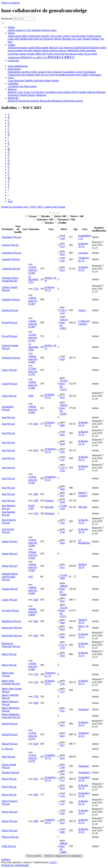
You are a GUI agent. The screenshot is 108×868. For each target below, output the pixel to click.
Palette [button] (11, 33)
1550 (32, 273)
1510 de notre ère (33, 336)
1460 (32, 615)
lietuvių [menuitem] (54, 50)
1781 (62, 711)
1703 (62, 452)
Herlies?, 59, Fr (83, 566)
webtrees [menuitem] (46, 30)
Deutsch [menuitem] (53, 48)
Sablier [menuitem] (86, 75)
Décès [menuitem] (75, 92)
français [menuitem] (12, 50)
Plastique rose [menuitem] (69, 39)
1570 (32, 374)
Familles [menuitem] (29, 81)
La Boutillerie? (84, 541)
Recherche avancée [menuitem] (73, 101)
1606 (31, 396)
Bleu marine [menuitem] (29, 36)
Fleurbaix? (84, 766)
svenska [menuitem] (31, 54)
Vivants (31, 216)
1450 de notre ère (64, 408)
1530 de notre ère (33, 478)
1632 (62, 397)
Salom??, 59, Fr (83, 621)
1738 (62, 470)
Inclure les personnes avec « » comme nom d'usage (33, 207)
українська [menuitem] (14, 57)
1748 (62, 238)
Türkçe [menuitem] (51, 54)
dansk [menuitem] (46, 48)
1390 (32, 412)
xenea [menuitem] (54, 30)
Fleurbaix (50, 513)
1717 (62, 780)
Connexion (13, 61)
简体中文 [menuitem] (59, 57)
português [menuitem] (91, 50)
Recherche (7, 19)
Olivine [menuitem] (58, 39)
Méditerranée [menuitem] (27, 39)
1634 (62, 444)
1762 (62, 261)
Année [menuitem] (33, 86)
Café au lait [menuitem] (56, 36)
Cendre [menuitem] (66, 36)
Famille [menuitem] (83, 92)
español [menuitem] (102, 48)
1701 (62, 774)
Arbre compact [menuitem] (39, 72)
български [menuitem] (71, 54)
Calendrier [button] (13, 83)
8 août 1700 (31, 507)
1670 (36, 450)
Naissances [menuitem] (14, 95)
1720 (36, 289)
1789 (62, 767)
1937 (31, 577)
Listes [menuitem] (11, 81)
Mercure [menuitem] (39, 39)
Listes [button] (11, 78)
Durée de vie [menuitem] (42, 75)
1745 (62, 648)
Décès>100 (59, 216)
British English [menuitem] (90, 48)
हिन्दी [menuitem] (51, 57)
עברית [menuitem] (43, 57)
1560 (32, 362)
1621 (62, 567)
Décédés (44, 216)
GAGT (53, 862)
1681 (62, 637)
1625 (62, 736)
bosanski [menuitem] (23, 48)
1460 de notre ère (33, 610)
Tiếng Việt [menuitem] (41, 54)
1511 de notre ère (64, 610)
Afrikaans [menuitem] (13, 48)
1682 (62, 425)
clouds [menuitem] (11, 30)
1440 (32, 593)
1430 (32, 388)
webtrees (6, 859)
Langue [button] (12, 45)
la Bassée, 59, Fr (83, 245)
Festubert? (84, 709)
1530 (32, 483)
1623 (62, 629)
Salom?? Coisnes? (83, 494)
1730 (36, 696)
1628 (62, 359)
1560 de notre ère (33, 358)
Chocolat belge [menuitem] (78, 36)
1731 (62, 468)
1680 (62, 832)
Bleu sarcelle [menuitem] (43, 36)
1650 (36, 424)
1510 (32, 340)
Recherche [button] (13, 98)
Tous (10, 201)
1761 (36, 513)
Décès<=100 (75, 216)
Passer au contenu (10, 3)
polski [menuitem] (82, 50)
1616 (62, 254)
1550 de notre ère (33, 269)
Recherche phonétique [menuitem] (52, 101)
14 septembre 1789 (33, 347)
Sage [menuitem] (80, 39)
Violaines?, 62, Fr (84, 259)
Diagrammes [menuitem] (14, 72)
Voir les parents (34, 856)
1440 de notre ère (33, 589)
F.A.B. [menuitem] (28, 30)
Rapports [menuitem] (13, 92)
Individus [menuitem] (39, 81)
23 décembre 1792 (33, 279)
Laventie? (83, 253)
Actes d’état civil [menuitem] (26, 92)
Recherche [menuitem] (13, 101)
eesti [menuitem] (61, 48)
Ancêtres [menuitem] (26, 72)
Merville (49, 507)
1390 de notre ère (33, 408)
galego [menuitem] (20, 50)
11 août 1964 (63, 577)
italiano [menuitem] (46, 50)
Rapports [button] (12, 89)
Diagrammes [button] (14, 69)
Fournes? (50, 501)
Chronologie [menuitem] (14, 75)
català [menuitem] (31, 48)
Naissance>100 (44, 219)
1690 (36, 703)
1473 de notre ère (64, 384)
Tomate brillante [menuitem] (91, 39)
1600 (36, 494)
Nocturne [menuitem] (49, 39)
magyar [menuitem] (63, 50)
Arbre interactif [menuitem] (55, 72)
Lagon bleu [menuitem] (14, 39)
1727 (62, 460)
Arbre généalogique (18, 66)
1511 (63, 616)
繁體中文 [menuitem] (69, 57)
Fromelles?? (84, 772)
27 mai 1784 (63, 507)
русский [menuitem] (93, 54)
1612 (62, 270)
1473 (63, 389)
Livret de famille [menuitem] (57, 75)
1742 (62, 313)
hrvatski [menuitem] (28, 50)
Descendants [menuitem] (28, 75)
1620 (36, 600)
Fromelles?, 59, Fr (51, 450)
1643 (62, 543)
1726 (62, 310)
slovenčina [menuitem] (13, 54)
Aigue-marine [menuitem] (15, 36)
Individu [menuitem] (92, 92)
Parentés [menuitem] (71, 75)
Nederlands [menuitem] (73, 50)
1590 (36, 501)
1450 (63, 414)
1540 (32, 304)
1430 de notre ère (33, 384)
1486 (63, 595)
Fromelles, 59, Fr (50, 757)
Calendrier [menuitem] (13, 86)
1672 (36, 779)
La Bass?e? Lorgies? (84, 322)
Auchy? (82, 310)
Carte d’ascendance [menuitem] (86, 72)
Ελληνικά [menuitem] (60, 54)
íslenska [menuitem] (37, 50)
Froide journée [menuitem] (94, 36)
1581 (63, 328)
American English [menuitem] (73, 48)
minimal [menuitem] (36, 30)
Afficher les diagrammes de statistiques (63, 856)
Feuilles (61, 223)
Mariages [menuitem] (101, 92)
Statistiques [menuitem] (95, 75)
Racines (48, 223)
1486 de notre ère (64, 589)
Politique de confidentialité (15, 865)
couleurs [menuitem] (20, 30)
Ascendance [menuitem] (70, 72)
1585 (62, 489)
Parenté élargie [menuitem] (28, 95)
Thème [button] (11, 27)
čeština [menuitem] (38, 48)
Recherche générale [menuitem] (30, 101)
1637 (62, 496)
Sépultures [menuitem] (41, 95)
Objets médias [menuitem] (52, 81)
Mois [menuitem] (27, 86)
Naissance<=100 (65, 219)
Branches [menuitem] (20, 81)
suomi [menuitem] (23, 54)
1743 (62, 246)
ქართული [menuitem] (26, 57)
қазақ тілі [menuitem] (82, 54)
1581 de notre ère (64, 322)
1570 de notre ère (33, 370)
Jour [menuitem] (22, 86)
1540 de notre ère (33, 299)
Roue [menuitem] (79, 75)
